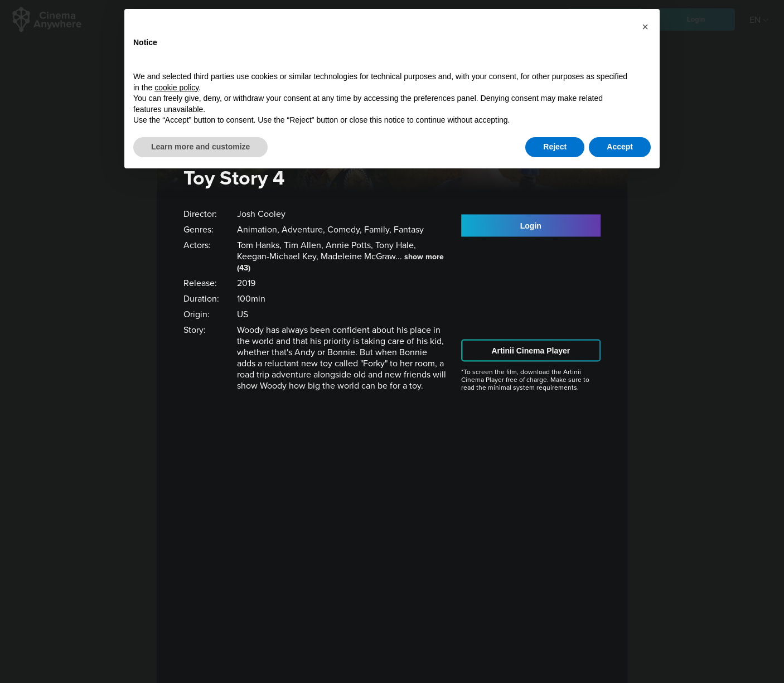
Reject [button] (555, 147)
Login (531, 226)
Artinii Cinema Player (531, 350)
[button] (645, 27)
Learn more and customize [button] (200, 147)
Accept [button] (620, 147)
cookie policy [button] (176, 88)
